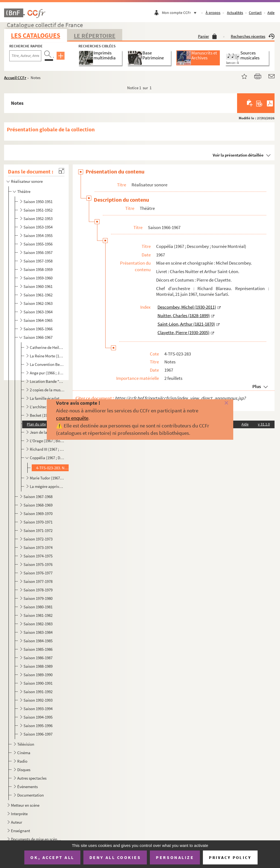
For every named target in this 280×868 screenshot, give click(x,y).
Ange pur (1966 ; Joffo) (47, 373)
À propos (213, 13)
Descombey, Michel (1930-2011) (187, 307)
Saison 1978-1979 (38, 590)
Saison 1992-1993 (38, 700)
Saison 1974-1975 (38, 556)
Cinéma (24, 753)
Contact (255, 13)
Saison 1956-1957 (38, 252)
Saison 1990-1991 (38, 683)
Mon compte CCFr (180, 13)
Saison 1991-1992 (38, 692)
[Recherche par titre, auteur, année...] (25, 56)
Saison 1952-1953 (38, 219)
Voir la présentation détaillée (238, 155)
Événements (27, 787)
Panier (207, 36)
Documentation (30, 795)
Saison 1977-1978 (38, 581)
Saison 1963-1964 (38, 312)
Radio (22, 761)
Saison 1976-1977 (38, 573)
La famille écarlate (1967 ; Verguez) (47, 398)
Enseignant (21, 831)
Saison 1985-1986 (38, 649)
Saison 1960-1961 (38, 286)
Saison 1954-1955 (38, 235)
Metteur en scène (25, 805)
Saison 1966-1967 (38, 337)
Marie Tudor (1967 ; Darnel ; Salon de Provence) (47, 478)
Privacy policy (230, 857)
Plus (257, 386)
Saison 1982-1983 (38, 624)
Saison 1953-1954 (38, 227)
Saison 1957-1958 (38, 261)
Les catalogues (36, 35)
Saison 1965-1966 (38, 329)
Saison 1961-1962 (38, 295)
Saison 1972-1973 (38, 539)
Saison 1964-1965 (38, 320)
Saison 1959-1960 (38, 278)
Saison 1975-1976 (38, 564)
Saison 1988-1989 (38, 666)
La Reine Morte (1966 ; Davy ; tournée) (47, 356)
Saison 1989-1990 (38, 675)
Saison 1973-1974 (38, 547)
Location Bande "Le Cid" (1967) (47, 381)
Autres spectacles (32, 778)
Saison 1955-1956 (38, 244)
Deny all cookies (115, 857)
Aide (271, 13)
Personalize (175, 857)
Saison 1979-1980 (38, 598)
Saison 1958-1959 (38, 269)
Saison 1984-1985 (38, 641)
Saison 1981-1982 (38, 615)
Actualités (235, 13)
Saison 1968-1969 (38, 505)
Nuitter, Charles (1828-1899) (184, 316)
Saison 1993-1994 (38, 709)
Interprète (19, 814)
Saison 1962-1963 (38, 303)
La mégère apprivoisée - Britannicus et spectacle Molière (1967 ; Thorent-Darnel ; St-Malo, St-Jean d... (47, 486)
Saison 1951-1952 (38, 210)
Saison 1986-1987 (38, 658)
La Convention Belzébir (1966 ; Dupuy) (47, 364)
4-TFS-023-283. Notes (53, 468)
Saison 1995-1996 (38, 726)
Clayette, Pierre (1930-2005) (183, 332)
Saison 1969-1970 (38, 513)
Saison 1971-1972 (38, 530)
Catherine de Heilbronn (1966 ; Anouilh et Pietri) (47, 347)
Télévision (26, 744)
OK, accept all (52, 857)
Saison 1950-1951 (38, 202)
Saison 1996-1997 (38, 734)
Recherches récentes (253, 36)
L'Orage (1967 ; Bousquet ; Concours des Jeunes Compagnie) (47, 441)
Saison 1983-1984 (38, 632)
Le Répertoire (95, 36)
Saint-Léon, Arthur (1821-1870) (186, 324)
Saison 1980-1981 (38, 607)
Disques (24, 770)
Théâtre (24, 191)
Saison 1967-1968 (38, 497)
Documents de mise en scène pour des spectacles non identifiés (37, 839)
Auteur (17, 822)
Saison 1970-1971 (38, 522)
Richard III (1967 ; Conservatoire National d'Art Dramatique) (47, 449)
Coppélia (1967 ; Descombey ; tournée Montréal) (47, 458)
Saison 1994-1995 (38, 717)
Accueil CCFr (15, 78)
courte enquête (72, 418)
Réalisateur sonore (27, 181)
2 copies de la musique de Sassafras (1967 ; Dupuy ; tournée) (47, 390)
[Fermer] (221, 403)
